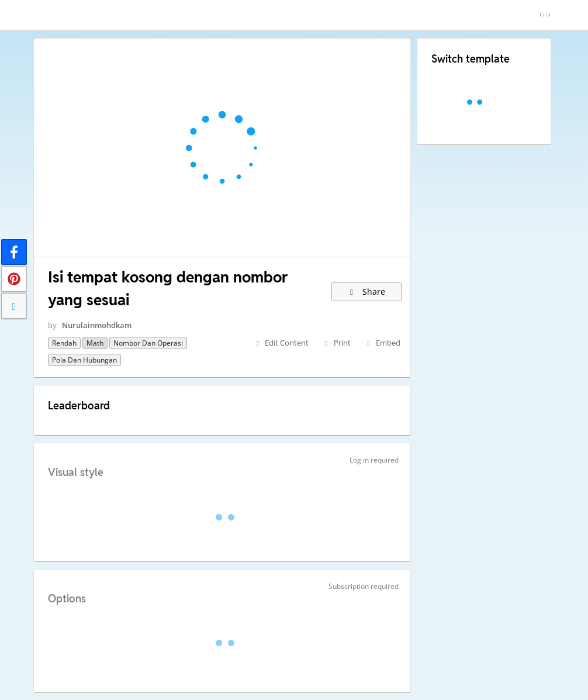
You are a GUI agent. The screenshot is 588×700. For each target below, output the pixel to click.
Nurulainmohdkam (97, 325)
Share (367, 292)
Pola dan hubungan (84, 360)
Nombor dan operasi (148, 343)
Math (95, 343)
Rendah (64, 343)
